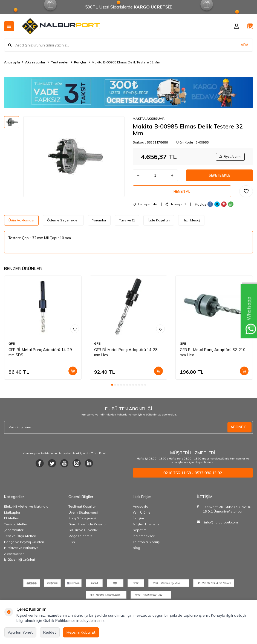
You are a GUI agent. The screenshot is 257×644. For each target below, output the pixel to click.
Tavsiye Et (176, 209)
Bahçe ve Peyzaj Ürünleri (24, 546)
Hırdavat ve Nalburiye (21, 552)
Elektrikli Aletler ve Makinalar (27, 511)
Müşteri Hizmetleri (147, 529)
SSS (72, 546)
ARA (245, 45)
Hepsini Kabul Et (81, 632)
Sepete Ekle (220, 177)
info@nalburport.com (221, 527)
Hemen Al (182, 195)
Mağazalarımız (80, 541)
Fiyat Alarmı (229, 157)
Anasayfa (12, 62)
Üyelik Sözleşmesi (83, 517)
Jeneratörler (14, 535)
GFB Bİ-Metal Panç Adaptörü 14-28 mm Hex (126, 357)
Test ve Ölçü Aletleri (20, 541)
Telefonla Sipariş (146, 546)
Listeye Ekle (145, 209)
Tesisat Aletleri (16, 529)
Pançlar (80, 62)
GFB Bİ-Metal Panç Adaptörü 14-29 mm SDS (40, 357)
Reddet (50, 632)
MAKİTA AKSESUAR (149, 118)
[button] (112, 389)
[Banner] (128, 92)
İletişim (138, 523)
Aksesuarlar (35, 62)
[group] (74, 157)
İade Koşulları (159, 225)
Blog (136, 552)
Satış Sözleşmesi (82, 523)
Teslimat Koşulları (83, 511)
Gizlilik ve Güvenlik (83, 535)
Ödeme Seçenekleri (63, 225)
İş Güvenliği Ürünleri (20, 564)
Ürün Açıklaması (21, 225)
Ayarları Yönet (20, 632)
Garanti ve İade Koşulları (88, 529)
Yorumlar (99, 225)
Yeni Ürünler (142, 517)
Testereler (60, 62)
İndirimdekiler (144, 541)
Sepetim (140, 535)
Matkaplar (12, 517)
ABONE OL (239, 432)
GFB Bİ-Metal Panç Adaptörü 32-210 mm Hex (213, 357)
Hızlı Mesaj (191, 225)
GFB (12, 348)
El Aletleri (12, 523)
